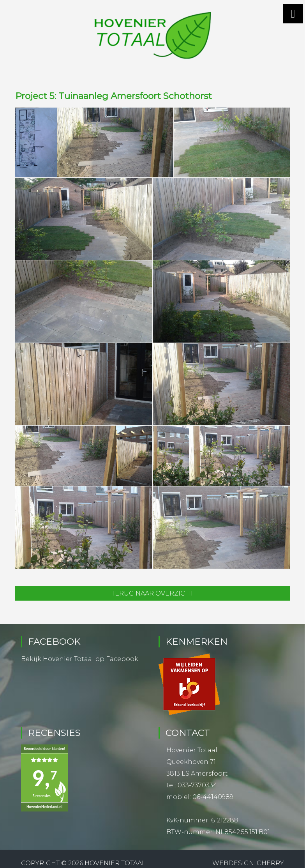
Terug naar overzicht (152, 593)
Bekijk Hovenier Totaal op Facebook (80, 659)
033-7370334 (197, 785)
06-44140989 (213, 797)
